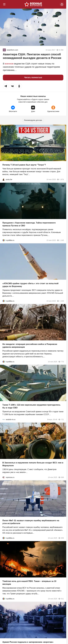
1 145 (60, 240)
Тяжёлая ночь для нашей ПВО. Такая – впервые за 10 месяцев (29, 583)
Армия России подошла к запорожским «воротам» (28, 642)
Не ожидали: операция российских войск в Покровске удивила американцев (30, 346)
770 (61, 362)
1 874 (60, 180)
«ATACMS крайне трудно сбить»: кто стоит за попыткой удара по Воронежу (30, 285)
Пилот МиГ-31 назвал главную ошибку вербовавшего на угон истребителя (31, 522)
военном (9, 64)
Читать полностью (33, 77)
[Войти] (62, 4)
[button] (6, 86)
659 (61, 538)
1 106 (60, 301)
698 (61, 477)
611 (61, 599)
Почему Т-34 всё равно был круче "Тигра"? (24, 165)
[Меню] (4, 4)
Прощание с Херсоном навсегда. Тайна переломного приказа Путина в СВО (29, 224)
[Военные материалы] (33, 4)
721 (61, 419)
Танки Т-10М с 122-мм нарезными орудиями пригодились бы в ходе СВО (31, 406)
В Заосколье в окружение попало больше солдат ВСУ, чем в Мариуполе (33, 464)
